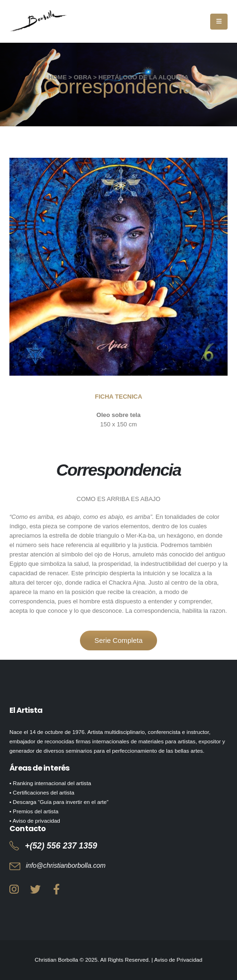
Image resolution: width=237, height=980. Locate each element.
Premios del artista (36, 811)
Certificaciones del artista (43, 792)
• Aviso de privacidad (35, 821)
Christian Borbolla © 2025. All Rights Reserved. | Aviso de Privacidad (118, 960)
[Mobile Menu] (219, 22)
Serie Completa (118, 640)
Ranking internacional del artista (52, 783)
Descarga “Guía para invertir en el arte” (60, 802)
